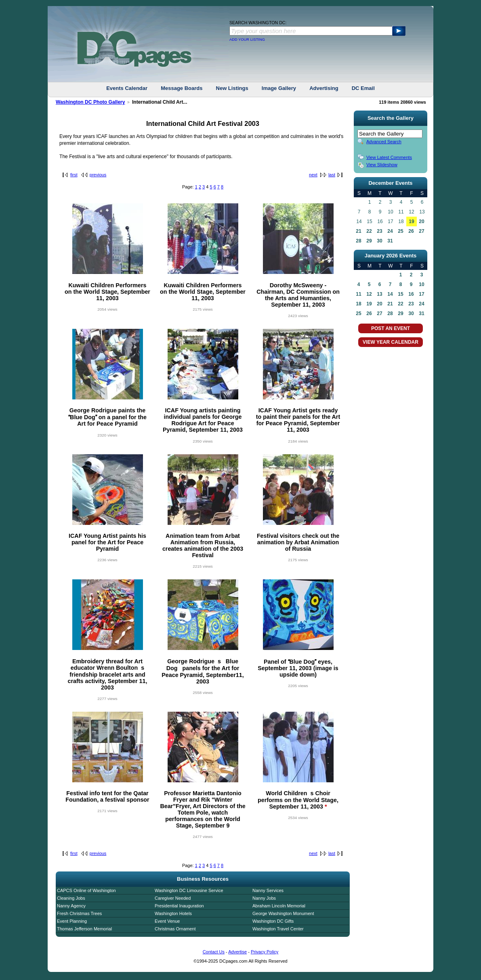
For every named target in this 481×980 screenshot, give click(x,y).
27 (421, 231)
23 (379, 231)
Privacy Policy (265, 952)
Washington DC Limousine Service (189, 890)
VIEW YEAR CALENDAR (391, 342)
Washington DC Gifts (273, 921)
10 (421, 284)
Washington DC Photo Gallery (90, 102)
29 (369, 241)
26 (411, 231)
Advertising (324, 88)
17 (421, 294)
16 (411, 294)
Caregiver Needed (173, 898)
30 (379, 241)
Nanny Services (268, 890)
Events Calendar (127, 88)
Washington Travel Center (278, 929)
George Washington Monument (283, 913)
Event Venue (167, 921)
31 (390, 241)
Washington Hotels (173, 913)
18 (358, 304)
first (74, 175)
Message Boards (182, 88)
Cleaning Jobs (71, 898)
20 (421, 221)
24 (390, 231)
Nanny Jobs (264, 898)
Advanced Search (384, 142)
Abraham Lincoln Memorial (279, 906)
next (313, 175)
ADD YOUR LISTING (247, 40)
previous (98, 175)
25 (400, 231)
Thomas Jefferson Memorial (84, 929)
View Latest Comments (389, 157)
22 (369, 231)
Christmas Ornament (175, 929)
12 (369, 294)
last (332, 175)
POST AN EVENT (391, 328)
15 (400, 294)
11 (358, 294)
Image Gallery (279, 88)
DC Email (363, 88)
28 (358, 241)
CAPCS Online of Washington (86, 890)
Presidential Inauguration (179, 906)
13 (379, 294)
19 (411, 221)
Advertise (237, 952)
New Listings (232, 88)
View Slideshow (382, 165)
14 (390, 294)
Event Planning (72, 921)
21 (358, 231)
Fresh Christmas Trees (79, 913)
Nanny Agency (71, 906)
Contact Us (214, 952)
